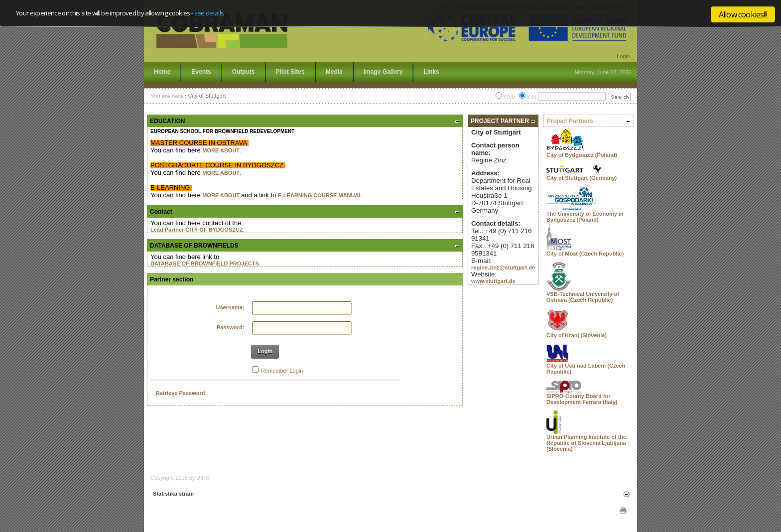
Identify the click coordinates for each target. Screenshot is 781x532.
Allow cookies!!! (743, 14)
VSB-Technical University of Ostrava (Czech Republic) (583, 297)
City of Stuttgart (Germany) (582, 178)
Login (623, 56)
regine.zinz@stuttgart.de (503, 267)
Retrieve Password (180, 393)
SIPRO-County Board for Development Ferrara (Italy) (582, 399)
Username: (230, 307)
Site (532, 97)
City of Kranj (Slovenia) (577, 335)
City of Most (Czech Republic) (585, 254)
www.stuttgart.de (493, 281)
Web (509, 97)
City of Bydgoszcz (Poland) (582, 155)
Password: (231, 327)
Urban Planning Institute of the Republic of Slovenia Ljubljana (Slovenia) (586, 443)
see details (209, 13)
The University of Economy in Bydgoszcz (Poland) (585, 217)
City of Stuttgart (207, 96)
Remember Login (282, 371)
